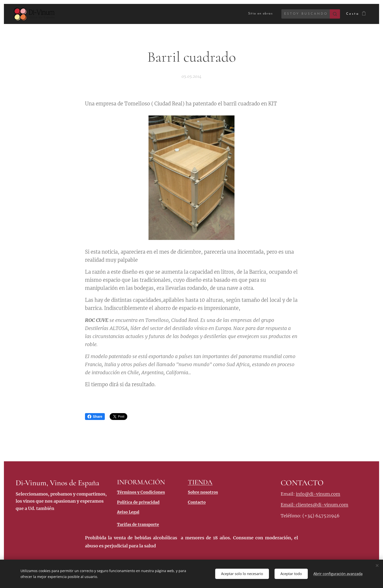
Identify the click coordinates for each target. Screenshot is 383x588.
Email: (288, 505)
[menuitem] (257, 14)
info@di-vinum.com (318, 494)
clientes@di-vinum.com (322, 505)
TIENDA (200, 482)
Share (95, 417)
